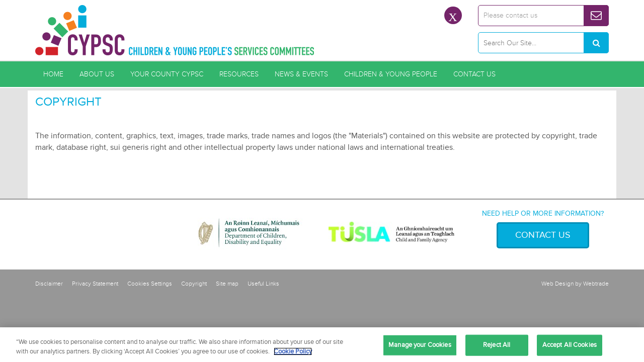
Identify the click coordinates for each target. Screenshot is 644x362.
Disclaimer (49, 284)
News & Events (301, 74)
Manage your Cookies (420, 345)
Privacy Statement (95, 284)
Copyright (194, 284)
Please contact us (510, 15)
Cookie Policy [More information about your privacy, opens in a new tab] (293, 351)
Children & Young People (391, 74)
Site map (227, 284)
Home (53, 74)
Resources (239, 74)
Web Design (557, 284)
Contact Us (474, 74)
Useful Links (263, 284)
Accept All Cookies (570, 345)
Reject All (497, 345)
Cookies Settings (150, 284)
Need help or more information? (543, 213)
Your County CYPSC (167, 74)
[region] (322, 345)
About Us (97, 74)
